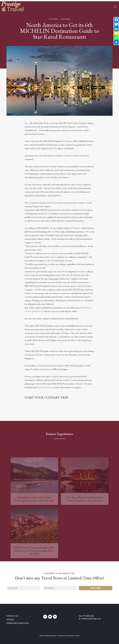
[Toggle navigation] (115, 7)
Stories (10, 620)
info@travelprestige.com (91, 619)
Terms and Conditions (18, 623)
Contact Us (12, 616)
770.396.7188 (88, 616)
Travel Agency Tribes (73, 636)
